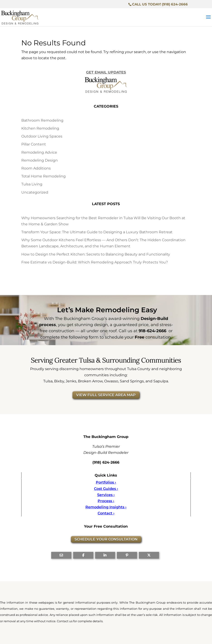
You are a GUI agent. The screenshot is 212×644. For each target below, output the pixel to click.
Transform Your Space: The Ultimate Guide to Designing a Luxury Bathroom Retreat (97, 232)
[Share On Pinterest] (127, 555)
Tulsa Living (32, 184)
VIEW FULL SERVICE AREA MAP (106, 395)
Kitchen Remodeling (40, 128)
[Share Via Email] (61, 555)
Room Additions (36, 168)
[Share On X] (149, 555)
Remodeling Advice (39, 152)
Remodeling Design (40, 160)
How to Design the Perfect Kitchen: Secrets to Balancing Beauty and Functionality (96, 254)
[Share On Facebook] (83, 555)
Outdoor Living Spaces (42, 136)
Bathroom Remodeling (42, 120)
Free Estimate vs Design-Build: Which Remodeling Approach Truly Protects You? (95, 262)
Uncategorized (35, 192)
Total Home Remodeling (43, 176)
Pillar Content (34, 144)
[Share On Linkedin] (105, 555)
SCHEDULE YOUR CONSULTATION (106, 539)
